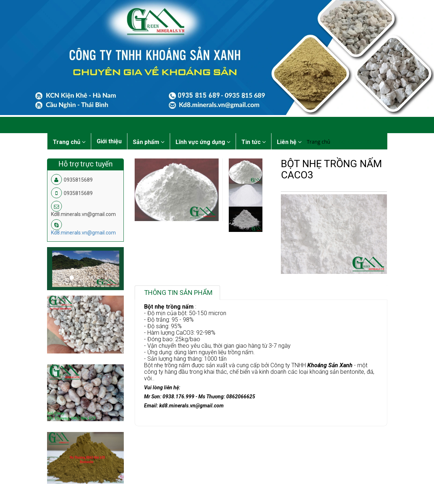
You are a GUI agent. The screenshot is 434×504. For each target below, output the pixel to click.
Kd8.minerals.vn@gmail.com (83, 233)
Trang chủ (319, 142)
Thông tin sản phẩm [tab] (178, 293)
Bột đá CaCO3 (355, 142)
